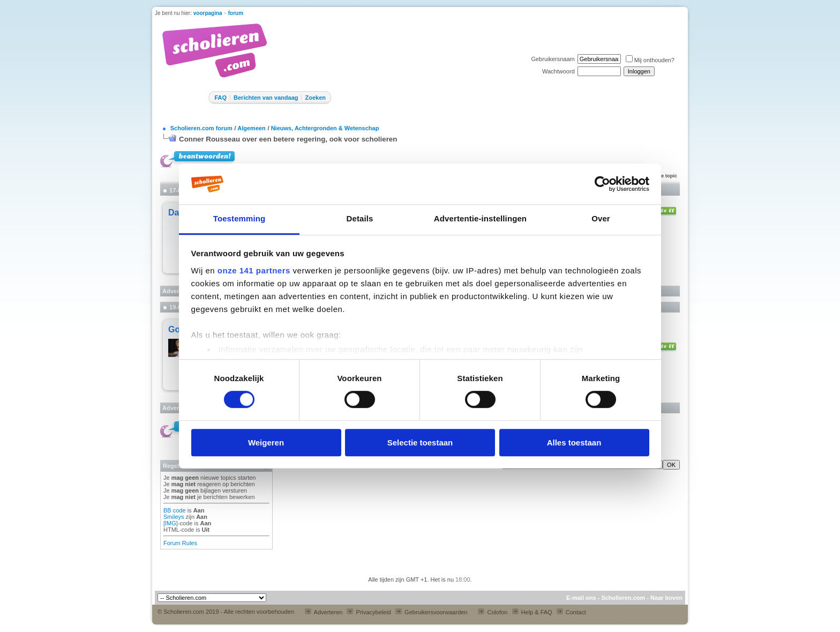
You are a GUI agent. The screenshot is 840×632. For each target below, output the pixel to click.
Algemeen (252, 128)
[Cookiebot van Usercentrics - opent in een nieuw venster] (602, 184)
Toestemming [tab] (239, 219)
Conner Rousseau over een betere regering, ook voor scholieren (288, 139)
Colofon (493, 612)
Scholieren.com (623, 598)
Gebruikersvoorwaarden (431, 612)
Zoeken (315, 98)
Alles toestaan (574, 443)
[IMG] (171, 523)
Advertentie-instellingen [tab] (480, 219)
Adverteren (324, 612)
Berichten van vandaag (266, 98)
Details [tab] (360, 219)
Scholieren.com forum (201, 128)
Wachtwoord (558, 71)
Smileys (174, 517)
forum (236, 13)
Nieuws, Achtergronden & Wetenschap (325, 128)
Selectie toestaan (420, 443)
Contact (571, 612)
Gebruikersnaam (553, 59)
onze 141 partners (254, 270)
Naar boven (666, 598)
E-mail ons (581, 598)
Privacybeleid (369, 612)
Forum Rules (180, 543)
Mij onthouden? (650, 60)
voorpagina (208, 13)
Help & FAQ (532, 612)
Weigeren (266, 443)
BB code (175, 510)
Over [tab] (601, 219)
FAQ (220, 98)
